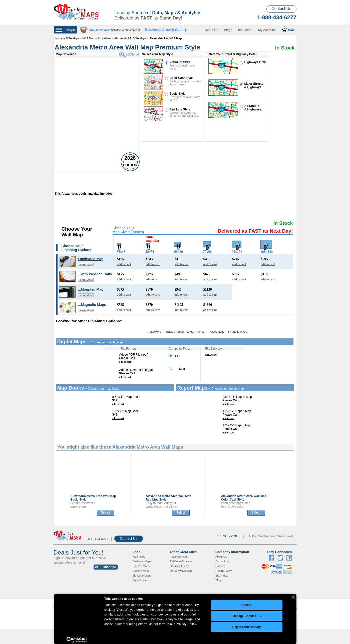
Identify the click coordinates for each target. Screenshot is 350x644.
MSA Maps (72, 38)
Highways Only (255, 62)
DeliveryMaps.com (181, 571)
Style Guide (140, 580)
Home (59, 38)
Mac (177, 369)
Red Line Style (180, 109)
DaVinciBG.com (180, 566)
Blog (218, 580)
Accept (246, 605)
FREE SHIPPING (226, 536)
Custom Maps (141, 571)
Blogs (228, 30)
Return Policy (224, 571)
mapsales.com (179, 557)
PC (174, 356)
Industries (245, 30)
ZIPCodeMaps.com (182, 561)
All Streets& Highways (253, 108)
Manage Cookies (247, 616)
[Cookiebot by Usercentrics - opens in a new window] (77, 640)
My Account (267, 30)
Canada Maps (141, 566)
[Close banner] (293, 597)
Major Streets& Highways (254, 85)
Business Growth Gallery (166, 30)
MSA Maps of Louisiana (97, 38)
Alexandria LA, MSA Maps (130, 38)
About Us (211, 30)
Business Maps (142, 561)
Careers (220, 566)
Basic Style (178, 94)
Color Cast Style (181, 78)
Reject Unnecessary (246, 627)
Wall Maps (139, 557)
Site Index (222, 576)
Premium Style (180, 62)
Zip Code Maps (142, 576)
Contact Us (281, 9)
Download (212, 355)
